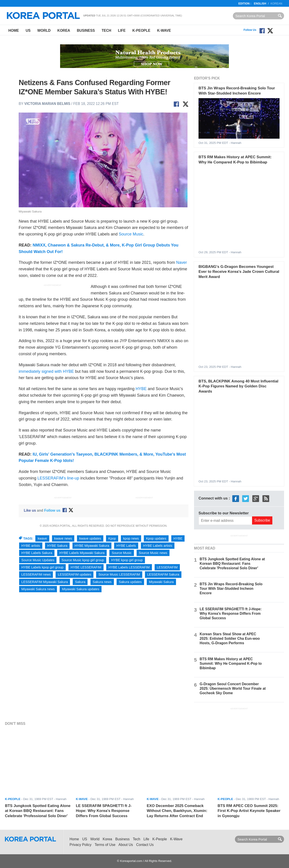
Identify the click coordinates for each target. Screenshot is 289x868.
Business (86, 31)
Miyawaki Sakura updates (81, 589)
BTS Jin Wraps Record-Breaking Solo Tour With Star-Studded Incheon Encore (231, 589)
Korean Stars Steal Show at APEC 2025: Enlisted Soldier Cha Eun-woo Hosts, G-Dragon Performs (230, 639)
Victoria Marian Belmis (47, 104)
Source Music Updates (38, 560)
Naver (181, 262)
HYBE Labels (126, 546)
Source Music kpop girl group (83, 560)
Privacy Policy (80, 845)
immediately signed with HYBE (46, 371)
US (28, 31)
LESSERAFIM (167, 567)
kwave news (63, 538)
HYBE (141, 389)
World (44, 31)
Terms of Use (105, 845)
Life (122, 31)
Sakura (80, 582)
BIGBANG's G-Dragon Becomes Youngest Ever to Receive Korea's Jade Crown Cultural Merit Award (239, 272)
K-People (141, 31)
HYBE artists (31, 546)
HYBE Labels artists (158, 546)
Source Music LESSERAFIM (119, 574)
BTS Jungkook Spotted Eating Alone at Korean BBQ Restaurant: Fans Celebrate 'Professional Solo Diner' (232, 564)
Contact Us (145, 845)
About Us (126, 845)
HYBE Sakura (57, 546)
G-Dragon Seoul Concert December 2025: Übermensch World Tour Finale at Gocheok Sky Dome (233, 688)
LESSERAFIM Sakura (163, 574)
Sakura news (102, 582)
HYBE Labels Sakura (37, 553)
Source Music (131, 234)
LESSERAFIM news (36, 574)
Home (14, 31)
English (260, 4)
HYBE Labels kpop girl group (42, 567)
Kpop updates (156, 538)
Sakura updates (130, 582)
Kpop (112, 538)
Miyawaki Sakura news (38, 589)
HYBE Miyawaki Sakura (92, 546)
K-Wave (164, 31)
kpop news (131, 538)
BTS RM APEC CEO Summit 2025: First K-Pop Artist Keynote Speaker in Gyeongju (249, 811)
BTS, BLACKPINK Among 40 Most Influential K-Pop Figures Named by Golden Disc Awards (238, 386)
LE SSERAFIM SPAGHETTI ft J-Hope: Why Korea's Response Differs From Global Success (231, 614)
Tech (106, 31)
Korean (276, 4)
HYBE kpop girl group (127, 560)
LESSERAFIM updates (75, 574)
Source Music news (153, 553)
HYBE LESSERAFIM (86, 567)
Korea (64, 31)
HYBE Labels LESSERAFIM (129, 567)
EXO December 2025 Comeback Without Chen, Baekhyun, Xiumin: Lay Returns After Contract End (177, 811)
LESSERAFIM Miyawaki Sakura (45, 582)
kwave (42, 538)
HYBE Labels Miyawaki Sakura (82, 553)
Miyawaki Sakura (161, 582)
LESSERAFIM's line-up (58, 478)
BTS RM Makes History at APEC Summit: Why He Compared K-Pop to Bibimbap (231, 663)
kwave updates (90, 538)
